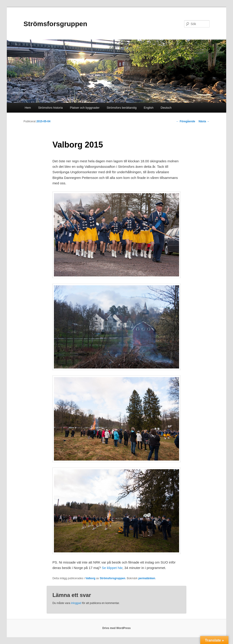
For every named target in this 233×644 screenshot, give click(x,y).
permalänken (147, 578)
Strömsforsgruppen (55, 24)
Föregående (186, 121)
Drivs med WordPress (117, 628)
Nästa (204, 121)
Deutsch (166, 108)
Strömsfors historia (50, 108)
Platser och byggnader (85, 108)
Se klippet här (112, 568)
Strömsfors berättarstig (122, 108)
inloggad (76, 603)
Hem (28, 108)
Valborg (90, 578)
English (149, 108)
